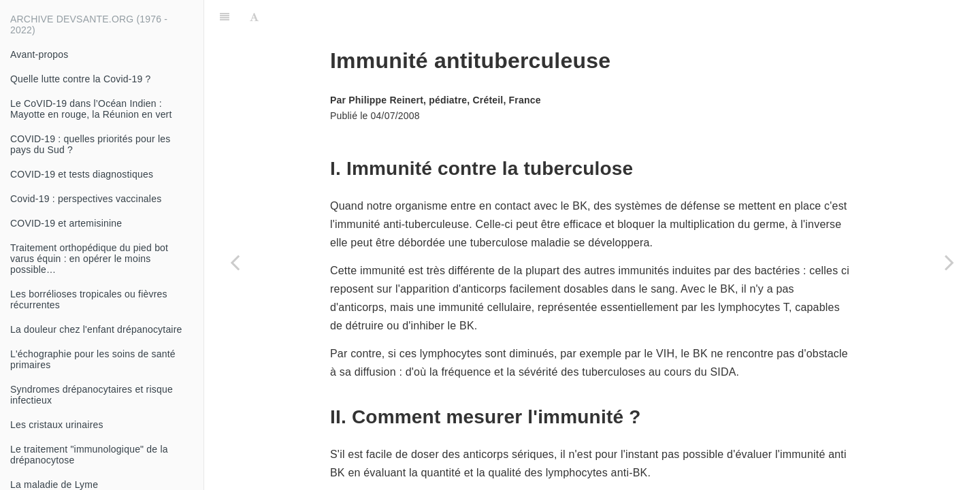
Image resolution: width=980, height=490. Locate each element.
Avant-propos (39, 54)
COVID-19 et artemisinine (66, 223)
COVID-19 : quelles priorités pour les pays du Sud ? (90, 144)
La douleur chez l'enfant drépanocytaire (96, 329)
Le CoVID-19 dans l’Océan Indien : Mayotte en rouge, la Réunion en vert (91, 109)
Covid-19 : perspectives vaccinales (86, 199)
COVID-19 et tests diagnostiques (82, 174)
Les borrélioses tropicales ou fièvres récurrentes (89, 299)
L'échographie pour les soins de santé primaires (93, 359)
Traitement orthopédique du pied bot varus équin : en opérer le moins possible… (89, 259)
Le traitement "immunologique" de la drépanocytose (89, 455)
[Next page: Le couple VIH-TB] (949, 262)
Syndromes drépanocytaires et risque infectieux (92, 395)
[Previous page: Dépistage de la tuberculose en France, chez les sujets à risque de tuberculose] (235, 262)
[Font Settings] (254, 17)
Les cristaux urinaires (57, 425)
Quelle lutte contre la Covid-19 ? (81, 79)
